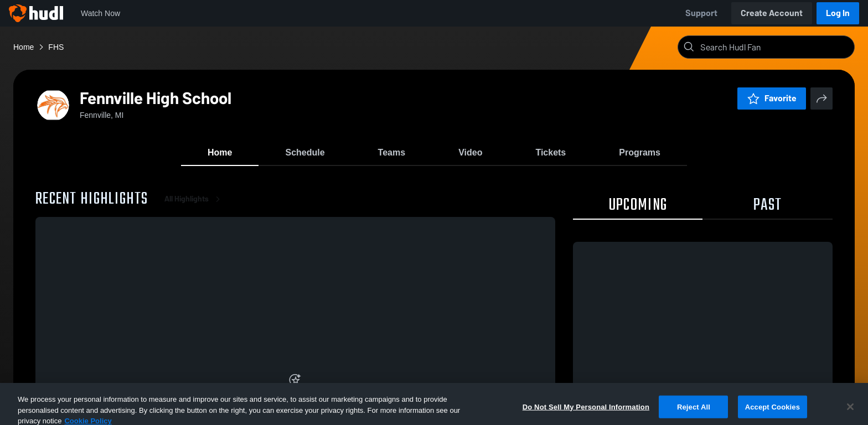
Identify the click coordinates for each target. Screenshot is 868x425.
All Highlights (194, 199)
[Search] (775, 47)
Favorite (772, 98)
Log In (838, 13)
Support (701, 13)
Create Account (772, 13)
